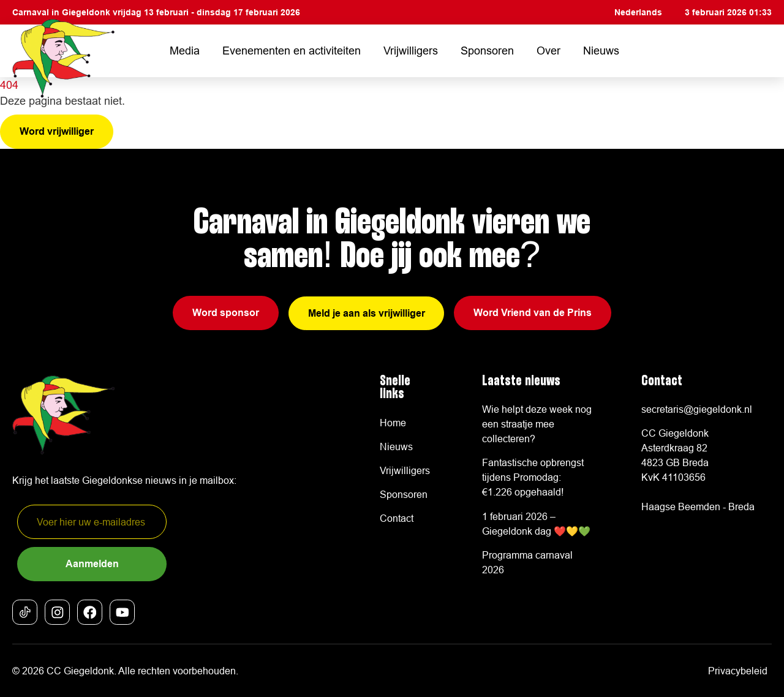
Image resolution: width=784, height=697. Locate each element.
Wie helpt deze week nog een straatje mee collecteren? (537, 424)
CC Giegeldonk (80, 671)
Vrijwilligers (411, 51)
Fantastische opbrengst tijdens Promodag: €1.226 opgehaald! (533, 478)
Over (548, 51)
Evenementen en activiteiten (292, 51)
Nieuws (601, 51)
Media (185, 51)
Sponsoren (487, 51)
